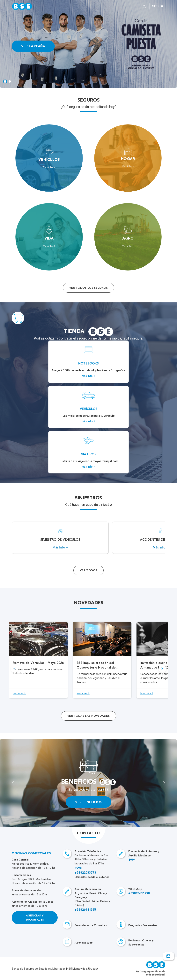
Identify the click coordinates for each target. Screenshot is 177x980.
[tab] (5, 81)
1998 (78, 868)
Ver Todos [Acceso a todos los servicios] (88, 570)
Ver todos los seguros (88, 288)
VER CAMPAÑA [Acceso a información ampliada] (33, 46)
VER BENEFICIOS (88, 802)
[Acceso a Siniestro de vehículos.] (60, 538)
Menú (157, 6)
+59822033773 (85, 873)
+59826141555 (85, 910)
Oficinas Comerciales (31, 854)
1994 (132, 860)
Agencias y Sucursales (35, 918)
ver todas (88, 716)
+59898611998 (139, 893)
